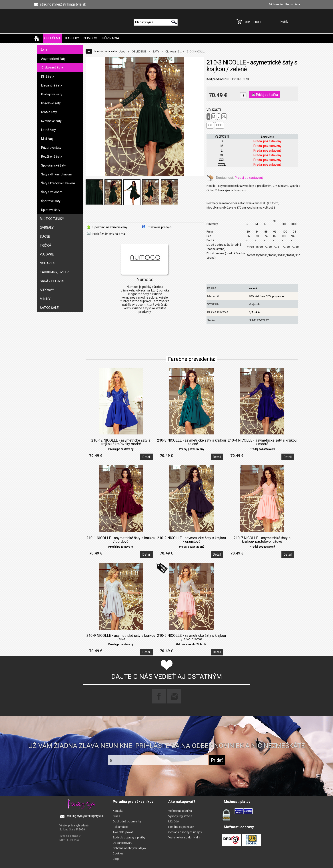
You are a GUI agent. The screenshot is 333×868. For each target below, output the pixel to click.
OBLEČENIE (53, 38)
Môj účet (174, 821)
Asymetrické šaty (53, 59)
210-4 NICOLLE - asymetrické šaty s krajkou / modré (262, 442)
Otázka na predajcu (160, 227)
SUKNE (45, 237)
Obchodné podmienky (127, 821)
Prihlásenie (276, 4)
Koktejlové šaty (52, 94)
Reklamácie (120, 827)
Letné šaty (48, 130)
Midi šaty (47, 139)
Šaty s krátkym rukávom (58, 183)
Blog (116, 859)
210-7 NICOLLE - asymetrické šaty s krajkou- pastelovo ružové (262, 540)
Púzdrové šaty (51, 148)
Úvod (122, 51)
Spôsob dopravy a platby (129, 837)
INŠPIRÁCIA (110, 38)
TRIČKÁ (45, 245)
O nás (116, 816)
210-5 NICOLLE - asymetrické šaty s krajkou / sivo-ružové (192, 637)
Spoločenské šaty (53, 165)
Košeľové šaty (51, 103)
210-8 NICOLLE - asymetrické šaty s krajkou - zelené (192, 442)
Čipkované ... (174, 51)
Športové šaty (51, 201)
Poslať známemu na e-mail (109, 234)
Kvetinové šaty (51, 121)
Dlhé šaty (48, 76)
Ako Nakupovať (123, 832)
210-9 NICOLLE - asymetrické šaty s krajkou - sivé (121, 637)
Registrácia (293, 4)
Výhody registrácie (180, 816)
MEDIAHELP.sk (69, 840)
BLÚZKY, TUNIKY (52, 219)
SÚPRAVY (47, 290)
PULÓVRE (47, 254)
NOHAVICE (48, 263)
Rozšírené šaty (52, 157)
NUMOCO (90, 38)
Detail (146, 457)
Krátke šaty (49, 112)
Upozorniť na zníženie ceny (110, 227)
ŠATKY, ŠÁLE (49, 308)
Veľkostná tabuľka (180, 811)
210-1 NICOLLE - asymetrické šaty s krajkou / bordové (121, 540)
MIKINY (45, 299)
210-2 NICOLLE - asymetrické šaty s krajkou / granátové (192, 540)
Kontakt (118, 811)
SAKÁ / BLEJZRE (52, 281)
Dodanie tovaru (122, 843)
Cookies (118, 853)
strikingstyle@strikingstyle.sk (86, 816)
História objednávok (181, 827)
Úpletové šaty (51, 210)
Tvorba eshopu (70, 836)
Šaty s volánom (52, 192)
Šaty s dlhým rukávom (57, 174)
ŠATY (44, 50)
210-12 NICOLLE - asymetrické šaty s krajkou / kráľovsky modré (121, 442)
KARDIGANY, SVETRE (55, 272)
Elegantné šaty (52, 85)
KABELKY (72, 38)
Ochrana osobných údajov (129, 848)
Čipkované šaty (52, 67)
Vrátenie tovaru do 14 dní (184, 837)
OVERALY (47, 228)
